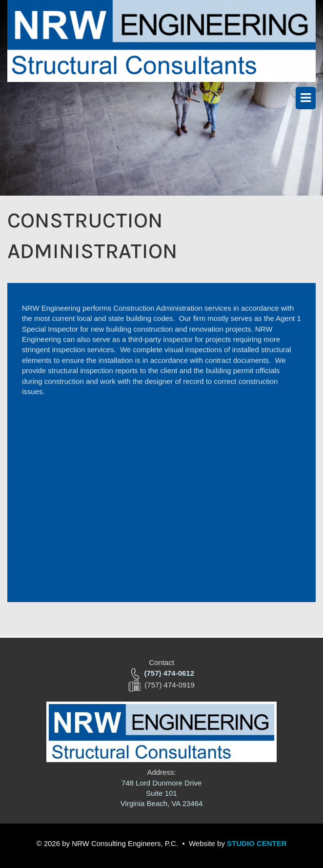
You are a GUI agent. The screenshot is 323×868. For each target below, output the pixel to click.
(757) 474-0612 (169, 673)
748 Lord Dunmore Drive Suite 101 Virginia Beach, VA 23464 (162, 793)
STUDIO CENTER (257, 843)
